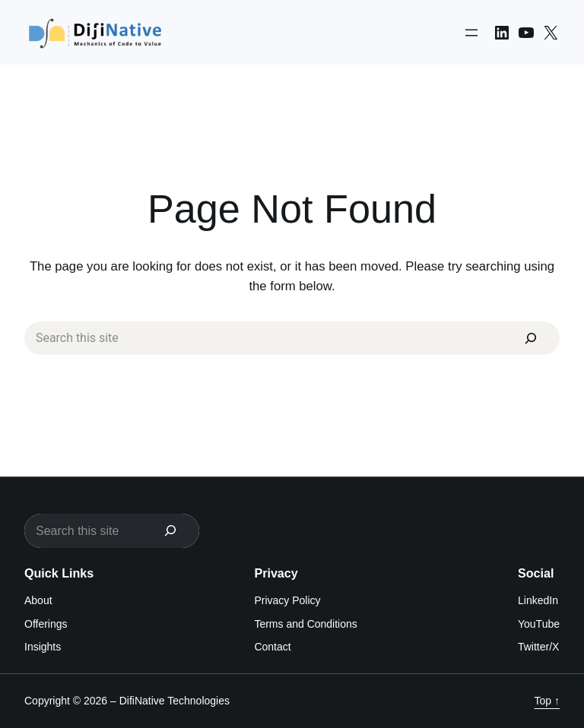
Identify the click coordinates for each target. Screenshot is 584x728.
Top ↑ (547, 701)
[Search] (530, 338)
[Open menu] (471, 33)
